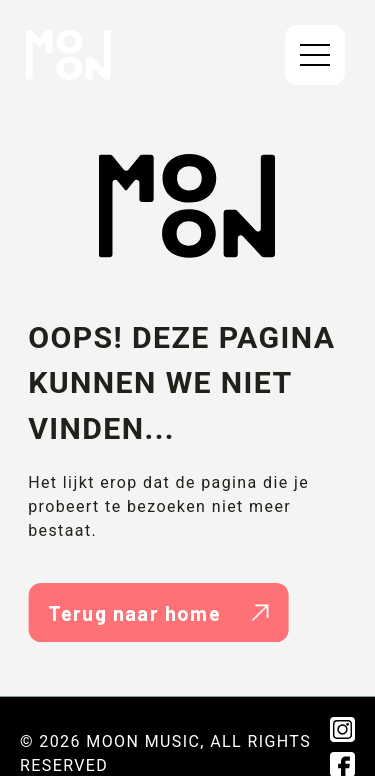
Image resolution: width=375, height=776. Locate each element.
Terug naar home (158, 613)
